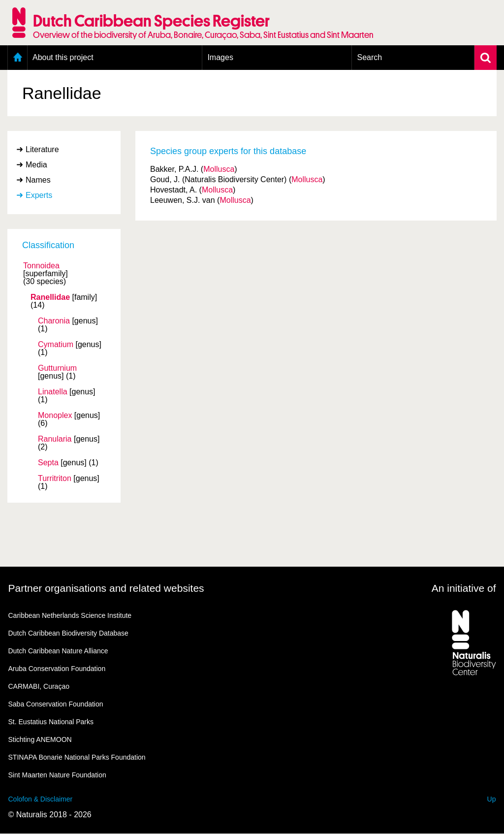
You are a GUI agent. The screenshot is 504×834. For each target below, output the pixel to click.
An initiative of (464, 588)
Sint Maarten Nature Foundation (57, 775)
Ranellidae (50, 297)
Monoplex (55, 416)
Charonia (54, 321)
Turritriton (55, 479)
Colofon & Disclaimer (41, 799)
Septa (48, 463)
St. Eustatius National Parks (51, 722)
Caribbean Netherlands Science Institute (70, 615)
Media (36, 165)
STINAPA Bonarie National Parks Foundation (77, 757)
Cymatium (56, 345)
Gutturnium (57, 368)
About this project (63, 57)
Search (369, 57)
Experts (39, 195)
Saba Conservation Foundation (56, 704)
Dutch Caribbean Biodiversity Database (68, 633)
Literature (42, 149)
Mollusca (219, 169)
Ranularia (55, 439)
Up (492, 799)
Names (38, 180)
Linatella (53, 392)
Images (220, 57)
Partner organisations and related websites (106, 588)
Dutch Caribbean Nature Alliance (58, 651)
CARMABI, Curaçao (39, 686)
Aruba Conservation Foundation (57, 669)
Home (17, 58)
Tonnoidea (41, 266)
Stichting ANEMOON (40, 739)
